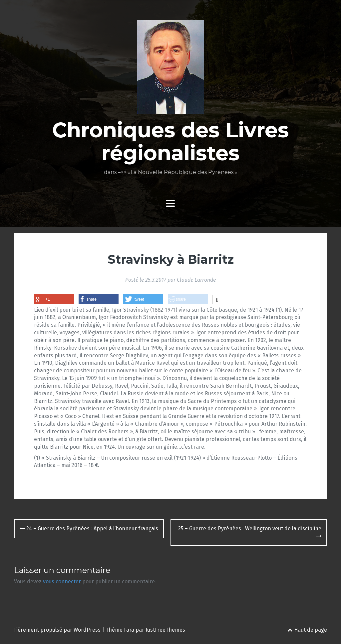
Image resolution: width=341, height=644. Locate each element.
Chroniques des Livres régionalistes (170, 141)
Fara (129, 630)
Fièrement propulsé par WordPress (57, 630)
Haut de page (307, 630)
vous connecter (62, 581)
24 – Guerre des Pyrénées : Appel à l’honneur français (89, 528)
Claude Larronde (196, 280)
